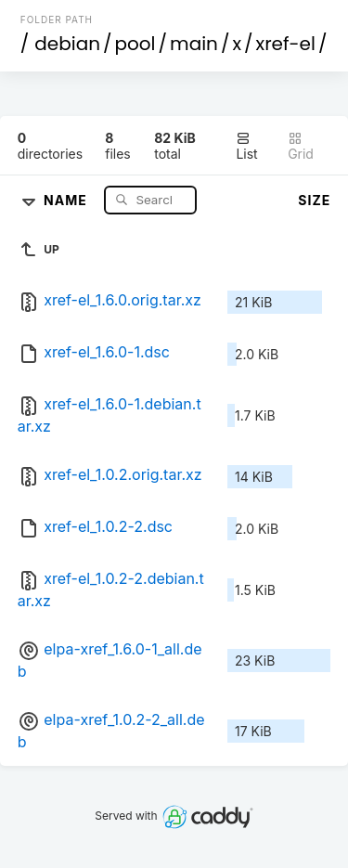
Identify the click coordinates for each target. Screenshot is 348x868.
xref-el (286, 44)
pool (135, 44)
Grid (301, 146)
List (246, 146)
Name (67, 199)
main (194, 44)
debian (67, 44)
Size (314, 200)
